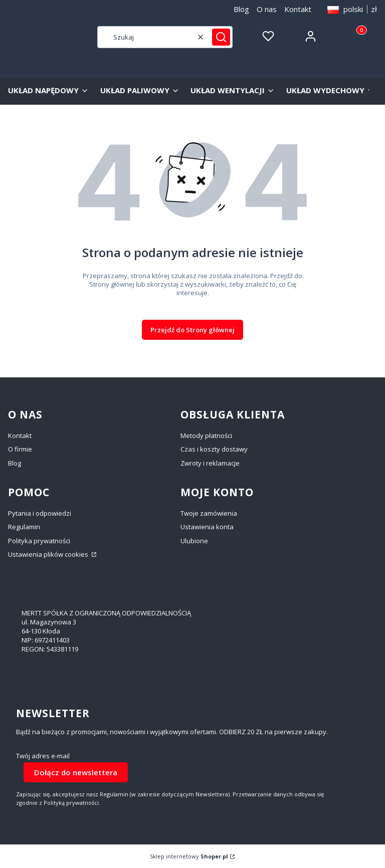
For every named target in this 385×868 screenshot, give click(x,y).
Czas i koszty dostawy (214, 449)
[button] (221, 37)
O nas (267, 9)
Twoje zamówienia (209, 513)
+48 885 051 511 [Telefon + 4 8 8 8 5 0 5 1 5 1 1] (45, 666)
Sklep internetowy (189, 856)
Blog (241, 9)
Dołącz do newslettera (76, 772)
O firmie (20, 449)
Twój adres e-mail (43, 756)
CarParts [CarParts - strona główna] (44, 37)
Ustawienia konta (207, 527)
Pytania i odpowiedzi (40, 513)
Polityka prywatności (39, 541)
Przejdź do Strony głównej (192, 330)
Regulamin (24, 527)
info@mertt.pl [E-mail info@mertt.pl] (42, 682)
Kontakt (298, 9)
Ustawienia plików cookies (49, 554)
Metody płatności (206, 436)
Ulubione (194, 541)
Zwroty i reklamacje (210, 463)
